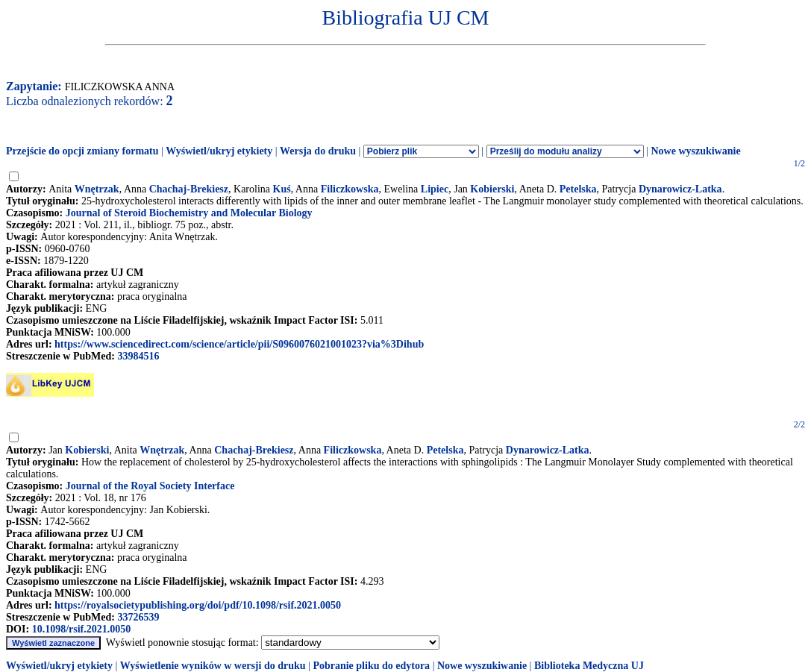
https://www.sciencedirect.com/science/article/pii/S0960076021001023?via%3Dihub (239, 344)
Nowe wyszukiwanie (695, 151)
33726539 (138, 617)
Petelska (578, 189)
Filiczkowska (350, 189)
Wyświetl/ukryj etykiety (219, 151)
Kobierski (492, 189)
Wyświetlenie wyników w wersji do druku (213, 666)
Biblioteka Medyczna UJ (589, 666)
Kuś (282, 189)
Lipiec (435, 189)
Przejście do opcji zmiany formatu (82, 151)
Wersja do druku (318, 151)
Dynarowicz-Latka (680, 189)
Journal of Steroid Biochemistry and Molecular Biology (189, 213)
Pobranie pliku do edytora (371, 666)
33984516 (138, 356)
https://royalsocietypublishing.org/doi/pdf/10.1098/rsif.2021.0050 (198, 605)
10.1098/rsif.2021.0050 (82, 629)
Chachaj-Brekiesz (189, 189)
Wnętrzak (97, 189)
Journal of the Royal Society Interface (150, 486)
